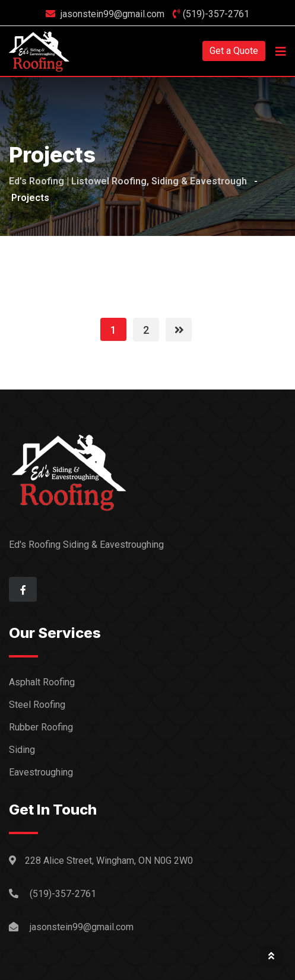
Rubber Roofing (41, 727)
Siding (22, 750)
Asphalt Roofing (42, 682)
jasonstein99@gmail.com (112, 14)
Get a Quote (234, 51)
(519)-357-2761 (216, 14)
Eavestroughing (41, 772)
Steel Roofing (37, 705)
